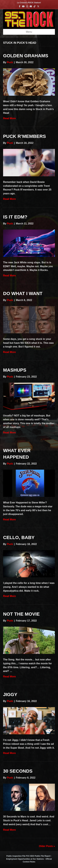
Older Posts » (47, 846)
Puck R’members (25, 136)
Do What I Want (23, 293)
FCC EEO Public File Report (38, 856)
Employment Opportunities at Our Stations (25, 859)
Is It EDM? (15, 217)
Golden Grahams (26, 56)
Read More (9, 118)
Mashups (15, 370)
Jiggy (10, 694)
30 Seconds (18, 771)
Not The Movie (21, 614)
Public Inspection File (16, 856)
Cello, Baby (19, 537)
